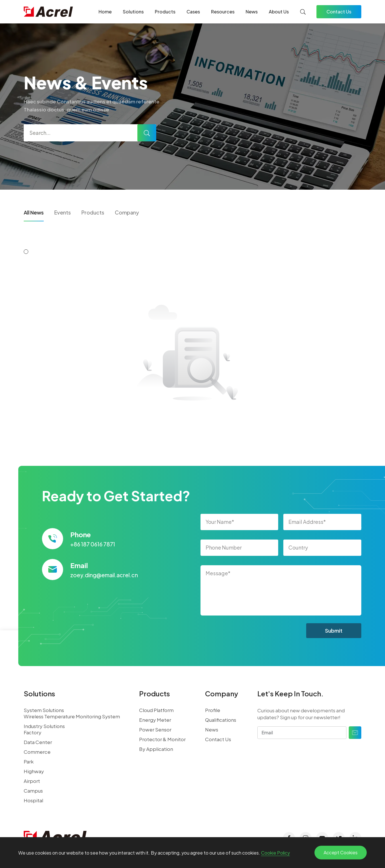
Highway (34, 771)
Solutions (133, 12)
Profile (213, 710)
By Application (156, 749)
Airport (32, 781)
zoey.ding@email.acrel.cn (104, 575)
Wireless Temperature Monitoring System (72, 716)
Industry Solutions (44, 726)
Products (165, 12)
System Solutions (44, 710)
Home (105, 12)
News (252, 12)
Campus (33, 791)
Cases (193, 12)
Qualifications (221, 720)
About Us (279, 12)
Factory (33, 732)
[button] (26, 252)
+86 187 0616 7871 (93, 544)
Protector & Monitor (162, 739)
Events (63, 212)
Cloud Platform (156, 710)
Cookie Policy (275, 853)
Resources (223, 12)
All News (34, 212)
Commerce (37, 752)
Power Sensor (155, 729)
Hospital (33, 800)
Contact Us (339, 12)
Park (29, 761)
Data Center (38, 742)
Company (127, 212)
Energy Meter (155, 720)
